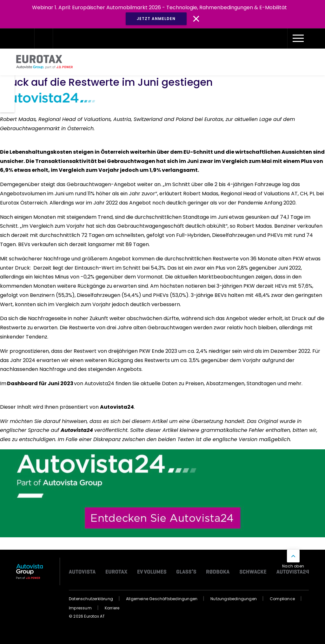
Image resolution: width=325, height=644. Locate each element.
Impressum (80, 608)
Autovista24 (117, 407)
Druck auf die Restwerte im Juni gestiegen (109, 82)
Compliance (282, 599)
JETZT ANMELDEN (156, 19)
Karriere (112, 608)
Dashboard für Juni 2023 (40, 383)
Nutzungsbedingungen (234, 599)
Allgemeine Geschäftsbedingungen (162, 599)
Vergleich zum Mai (247, 161)
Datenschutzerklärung (91, 599)
